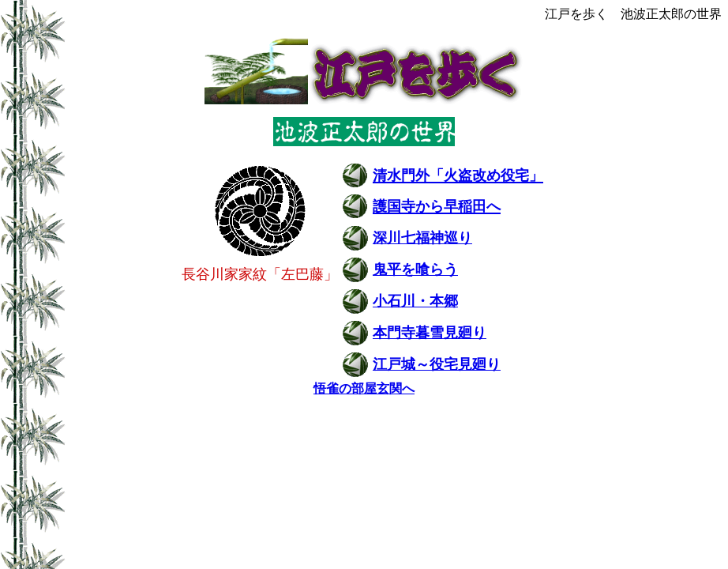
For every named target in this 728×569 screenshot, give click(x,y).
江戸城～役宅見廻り (437, 364)
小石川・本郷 (415, 301)
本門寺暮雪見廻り (430, 333)
